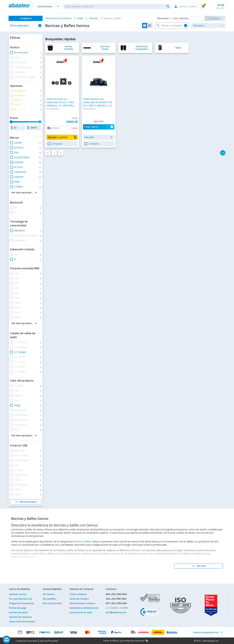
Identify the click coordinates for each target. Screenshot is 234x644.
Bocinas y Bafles (82, 541)
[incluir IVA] (206, 632)
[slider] (11, 122)
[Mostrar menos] (26, 502)
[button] (49, 7)
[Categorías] (26, 18)
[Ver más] (198, 566)
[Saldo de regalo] (16, 640)
